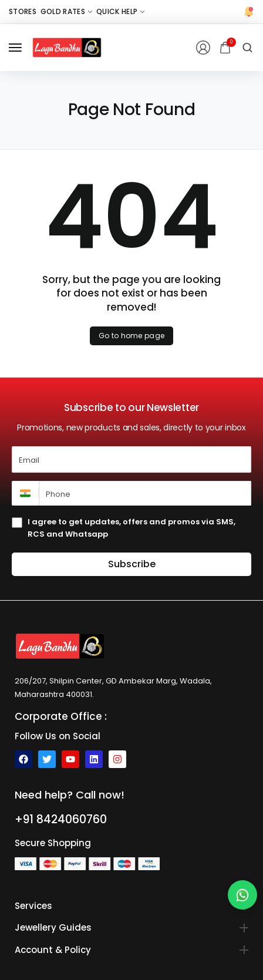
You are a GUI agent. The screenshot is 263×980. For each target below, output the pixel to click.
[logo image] (67, 47)
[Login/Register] (203, 48)
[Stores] (23, 12)
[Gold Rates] (66, 12)
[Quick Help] (120, 12)
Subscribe (132, 564)
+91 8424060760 (61, 819)
